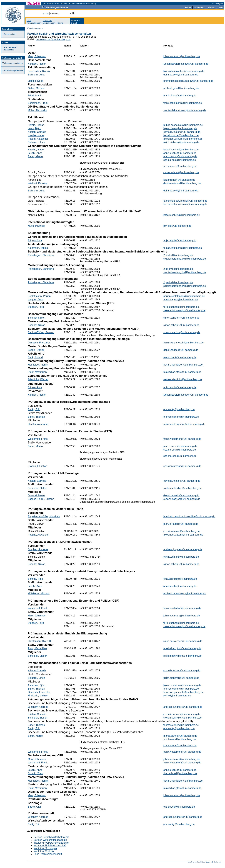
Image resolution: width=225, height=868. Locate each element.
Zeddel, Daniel (36, 350)
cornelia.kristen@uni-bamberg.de (182, 132)
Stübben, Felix (36, 307)
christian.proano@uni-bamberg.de (182, 466)
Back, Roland (35, 357)
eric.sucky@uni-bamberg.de (179, 409)
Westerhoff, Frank (38, 439)
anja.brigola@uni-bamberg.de (180, 241)
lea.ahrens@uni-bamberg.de (179, 180)
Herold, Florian (36, 125)
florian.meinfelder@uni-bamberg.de (183, 365)
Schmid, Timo (35, 579)
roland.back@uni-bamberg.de (180, 357)
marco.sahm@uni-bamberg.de (180, 156)
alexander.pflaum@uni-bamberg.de (183, 139)
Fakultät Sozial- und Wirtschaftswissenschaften (59, 34)
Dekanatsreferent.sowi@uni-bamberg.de (186, 64)
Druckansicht (10, 34)
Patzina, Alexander (38, 535)
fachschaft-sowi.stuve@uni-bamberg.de (185, 201)
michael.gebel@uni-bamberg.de (181, 88)
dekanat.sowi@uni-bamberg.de (53, 40)
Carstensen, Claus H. (40, 641)
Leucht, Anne (35, 153)
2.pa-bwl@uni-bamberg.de (178, 255)
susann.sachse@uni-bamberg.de (182, 332)
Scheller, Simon (36, 318)
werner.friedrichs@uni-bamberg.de (183, 379)
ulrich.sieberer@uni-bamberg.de (181, 142)
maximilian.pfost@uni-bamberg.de (182, 372)
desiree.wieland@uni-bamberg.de (182, 183)
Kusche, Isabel (36, 135)
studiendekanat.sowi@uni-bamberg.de (185, 110)
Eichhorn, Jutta (36, 75)
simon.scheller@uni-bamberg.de (181, 318)
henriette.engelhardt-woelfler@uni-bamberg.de (189, 516)
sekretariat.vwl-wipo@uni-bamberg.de (184, 310)
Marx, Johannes (37, 56)
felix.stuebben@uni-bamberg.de (181, 307)
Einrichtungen (34, 28)
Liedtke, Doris (35, 81)
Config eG (209, 862)
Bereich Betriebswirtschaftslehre (51, 837)
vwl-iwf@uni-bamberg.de (177, 696)
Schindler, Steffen (38, 488)
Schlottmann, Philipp (39, 296)
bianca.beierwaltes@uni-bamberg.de (184, 71)
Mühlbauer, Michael (39, 594)
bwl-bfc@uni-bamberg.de (177, 226)
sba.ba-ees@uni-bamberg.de (180, 160)
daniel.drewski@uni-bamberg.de (181, 496)
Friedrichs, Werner (38, 379)
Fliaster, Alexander (38, 424)
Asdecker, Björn (37, 685)
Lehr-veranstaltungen (34, 22)
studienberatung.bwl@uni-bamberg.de (185, 259)
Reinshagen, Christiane (41, 255)
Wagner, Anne (36, 300)
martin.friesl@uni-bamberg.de (180, 96)
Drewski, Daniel (36, 496)
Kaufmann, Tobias (38, 248)
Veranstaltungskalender (13, 70)
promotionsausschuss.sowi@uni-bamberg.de (188, 81)
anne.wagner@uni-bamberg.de (181, 300)
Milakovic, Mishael (38, 696)
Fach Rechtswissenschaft (48, 854)
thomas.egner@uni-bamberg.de (181, 417)
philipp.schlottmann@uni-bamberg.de (184, 296)
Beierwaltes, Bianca (39, 71)
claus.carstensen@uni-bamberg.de (183, 641)
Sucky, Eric (34, 409)
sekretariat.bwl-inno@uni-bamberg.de (184, 424)
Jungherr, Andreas (38, 549)
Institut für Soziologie (45, 848)
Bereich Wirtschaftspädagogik (50, 840)
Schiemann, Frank (38, 103)
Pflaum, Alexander (38, 139)
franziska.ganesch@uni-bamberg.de (184, 343)
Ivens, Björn (34, 128)
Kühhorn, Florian (37, 64)
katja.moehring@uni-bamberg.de (182, 215)
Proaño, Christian (37, 466)
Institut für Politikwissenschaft (50, 846)
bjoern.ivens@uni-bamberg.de (180, 128)
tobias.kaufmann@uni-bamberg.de (183, 248)
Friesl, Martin (35, 96)
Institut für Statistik (44, 851)
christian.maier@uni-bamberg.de (182, 531)
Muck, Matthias (36, 226)
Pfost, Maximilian (37, 372)
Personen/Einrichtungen (49, 22)
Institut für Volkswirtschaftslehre (51, 843)
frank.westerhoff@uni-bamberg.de (182, 439)
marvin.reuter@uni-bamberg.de (181, 524)
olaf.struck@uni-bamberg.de (179, 807)
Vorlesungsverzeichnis (12, 63)
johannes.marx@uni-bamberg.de (182, 56)
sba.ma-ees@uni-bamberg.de (180, 166)
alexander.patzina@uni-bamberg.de (183, 535)
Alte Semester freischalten (10, 49)
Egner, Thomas (36, 417)
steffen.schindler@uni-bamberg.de (183, 488)
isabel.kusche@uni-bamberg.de (181, 135)
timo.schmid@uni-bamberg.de (180, 579)
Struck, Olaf (34, 807)
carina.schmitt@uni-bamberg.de (181, 172)
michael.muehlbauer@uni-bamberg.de (185, 594)
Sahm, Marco (35, 156)
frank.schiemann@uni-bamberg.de (183, 103)
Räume (60, 23)
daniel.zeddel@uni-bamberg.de (181, 350)
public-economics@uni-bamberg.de (183, 125)
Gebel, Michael (36, 88)
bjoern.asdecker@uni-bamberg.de (182, 685)
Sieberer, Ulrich (36, 142)
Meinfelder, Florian (38, 365)
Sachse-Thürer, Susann (41, 332)
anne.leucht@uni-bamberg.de (180, 153)
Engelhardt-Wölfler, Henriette (44, 516)
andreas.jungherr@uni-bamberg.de (183, 549)
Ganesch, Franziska (39, 343)
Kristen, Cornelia (37, 132)
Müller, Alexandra (37, 110)
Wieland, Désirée (37, 183)
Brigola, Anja (35, 241)
